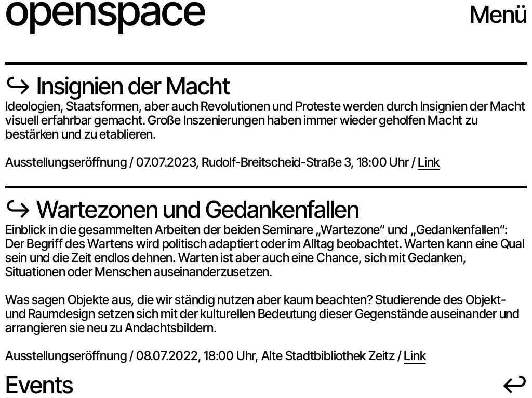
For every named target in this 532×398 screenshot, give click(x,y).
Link (429, 162)
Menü (498, 14)
